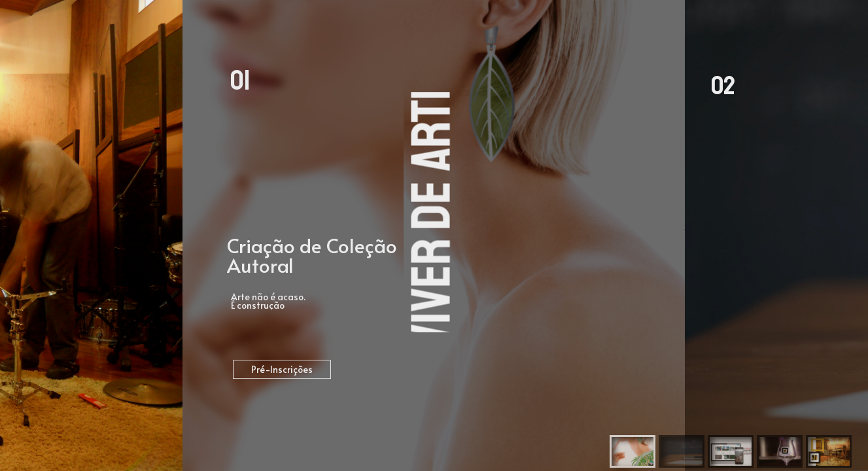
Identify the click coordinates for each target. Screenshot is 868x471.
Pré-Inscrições (282, 371)
